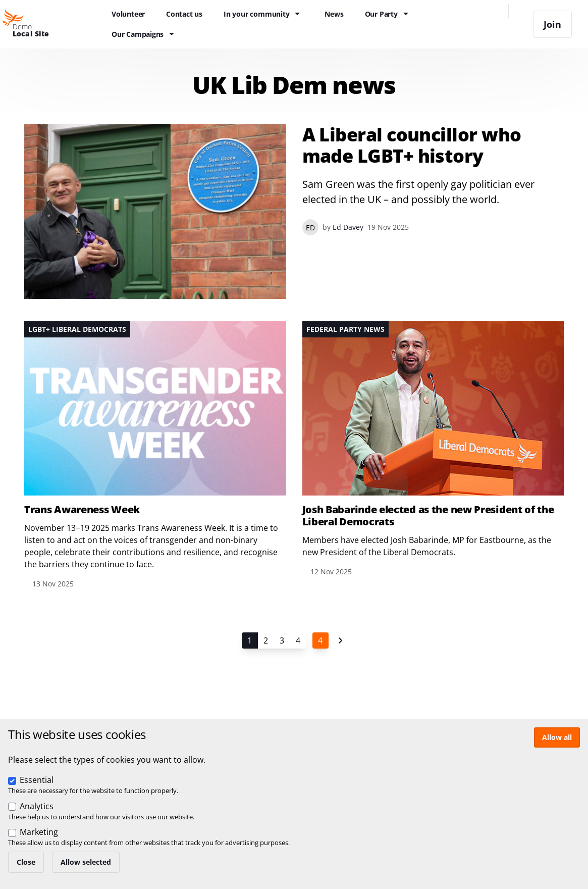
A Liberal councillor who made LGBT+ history (412, 145)
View (294, 212)
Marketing (39, 832)
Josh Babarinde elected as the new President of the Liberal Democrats (428, 516)
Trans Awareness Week (82, 510)
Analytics (37, 806)
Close (26, 862)
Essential (37, 780)
